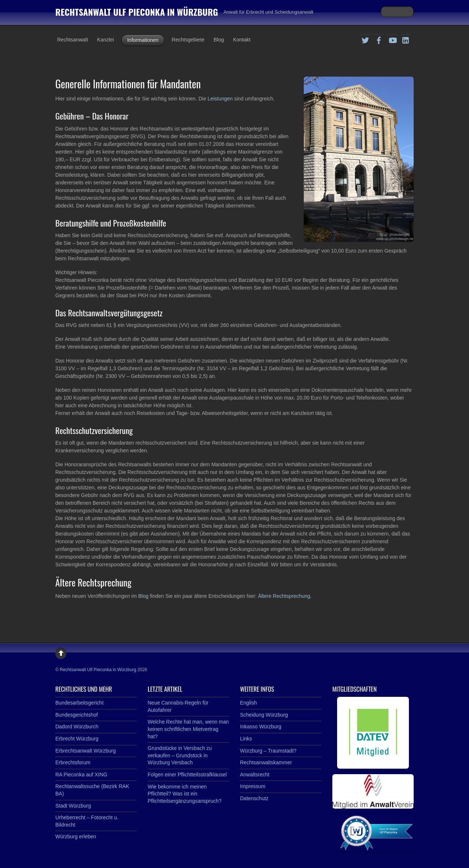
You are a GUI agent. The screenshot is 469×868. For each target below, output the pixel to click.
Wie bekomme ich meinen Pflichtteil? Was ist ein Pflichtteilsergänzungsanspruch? (185, 794)
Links (246, 739)
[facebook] (379, 39)
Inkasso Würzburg (261, 727)
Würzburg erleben (76, 836)
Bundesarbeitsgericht (80, 703)
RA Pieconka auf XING (81, 775)
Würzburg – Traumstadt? (268, 751)
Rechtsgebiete (188, 40)
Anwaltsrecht (255, 775)
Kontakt (242, 40)
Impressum (253, 786)
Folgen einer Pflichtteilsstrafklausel (187, 775)
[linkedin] (406, 39)
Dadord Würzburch (77, 727)
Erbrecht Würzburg (77, 739)
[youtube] (392, 39)
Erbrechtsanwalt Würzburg (86, 751)
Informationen (143, 40)
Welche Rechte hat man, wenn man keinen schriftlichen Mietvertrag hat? (188, 729)
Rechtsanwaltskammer (266, 762)
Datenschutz (254, 798)
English (248, 703)
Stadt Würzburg (73, 806)
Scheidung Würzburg (264, 715)
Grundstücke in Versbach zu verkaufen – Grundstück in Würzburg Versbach (180, 755)
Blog (219, 40)
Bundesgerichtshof (77, 715)
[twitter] (365, 39)
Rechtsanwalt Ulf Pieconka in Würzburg (98, 670)
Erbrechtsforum (73, 762)
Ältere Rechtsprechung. (285, 596)
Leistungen (221, 99)
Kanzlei (106, 40)
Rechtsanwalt (73, 40)
